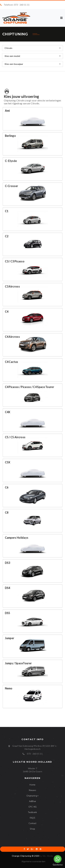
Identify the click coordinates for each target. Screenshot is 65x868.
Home (32, 785)
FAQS (32, 818)
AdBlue (33, 801)
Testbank (32, 812)
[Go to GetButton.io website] (58, 865)
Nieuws (32, 790)
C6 (7, 487)
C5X (8, 462)
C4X (8, 412)
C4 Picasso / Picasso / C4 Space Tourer (30, 387)
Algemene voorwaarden (33, 861)
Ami (7, 111)
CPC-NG (33, 807)
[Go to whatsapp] (58, 859)
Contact (32, 823)
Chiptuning (32, 796)
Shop (32, 829)
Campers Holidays (17, 538)
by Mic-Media (46, 856)
